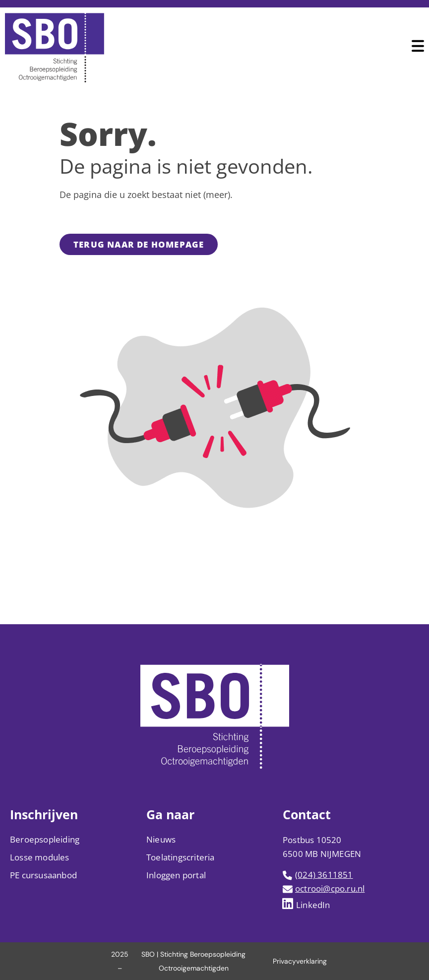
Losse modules (40, 857)
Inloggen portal (176, 875)
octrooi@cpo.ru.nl (330, 888)
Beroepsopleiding (45, 839)
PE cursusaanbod (43, 875)
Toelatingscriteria (181, 857)
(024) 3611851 (324, 875)
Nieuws (161, 839)
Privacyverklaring (300, 961)
